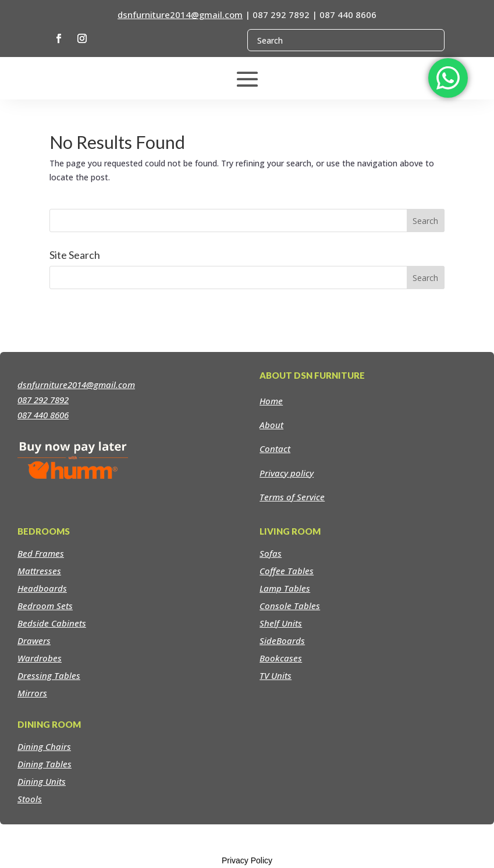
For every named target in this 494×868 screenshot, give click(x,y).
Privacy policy (287, 473)
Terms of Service (292, 497)
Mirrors (32, 693)
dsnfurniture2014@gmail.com (180, 15)
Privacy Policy (247, 860)
